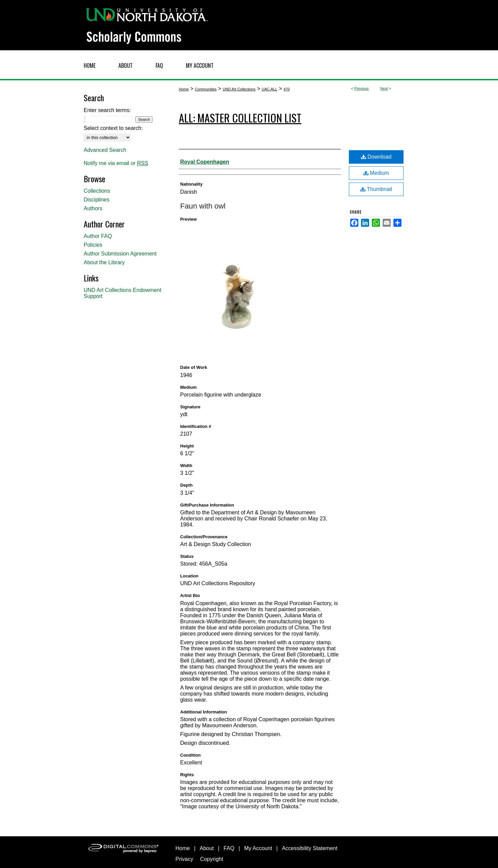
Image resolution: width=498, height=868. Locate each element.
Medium (376, 173)
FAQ (229, 848)
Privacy (184, 859)
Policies (93, 245)
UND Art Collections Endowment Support (122, 293)
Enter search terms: (107, 110)
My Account (258, 848)
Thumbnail (376, 189)
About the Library (104, 262)
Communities (206, 89)
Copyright (212, 859)
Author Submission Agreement (120, 254)
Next (384, 88)
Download (376, 157)
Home (184, 89)
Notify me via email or (116, 163)
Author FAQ (98, 236)
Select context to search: (113, 128)
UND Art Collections (239, 89)
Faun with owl (203, 206)
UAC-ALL (269, 89)
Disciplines (96, 200)
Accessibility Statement (310, 848)
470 (286, 89)
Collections (97, 191)
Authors (93, 208)
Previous (362, 88)
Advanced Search (105, 150)
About (207, 848)
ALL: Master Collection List (240, 118)
